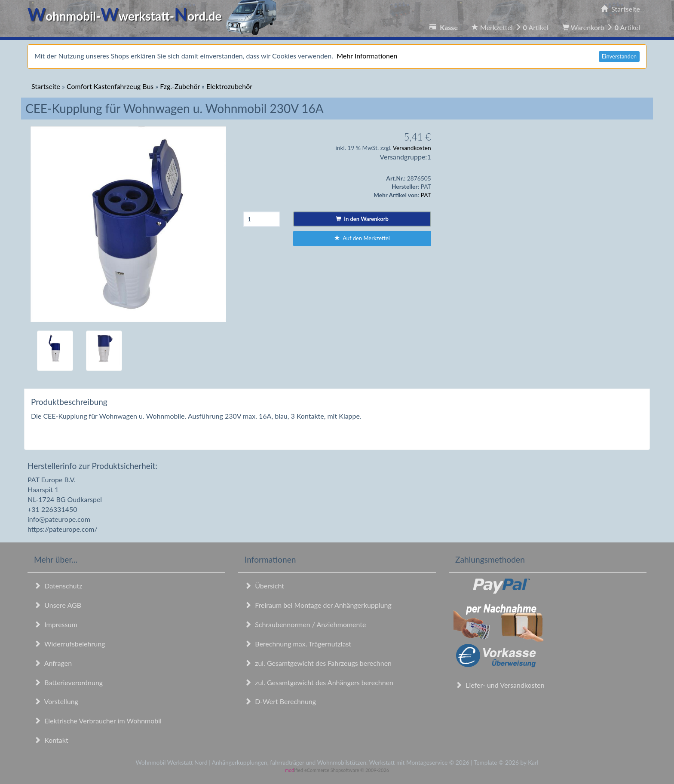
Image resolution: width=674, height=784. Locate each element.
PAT (426, 195)
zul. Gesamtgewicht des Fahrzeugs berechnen (318, 663)
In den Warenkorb (362, 219)
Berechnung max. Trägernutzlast (298, 644)
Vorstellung (56, 701)
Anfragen (53, 663)
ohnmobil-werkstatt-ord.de (155, 16)
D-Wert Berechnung (280, 701)
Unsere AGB (58, 605)
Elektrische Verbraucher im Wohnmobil (98, 721)
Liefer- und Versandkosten (500, 685)
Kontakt (51, 740)
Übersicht (264, 586)
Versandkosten (412, 148)
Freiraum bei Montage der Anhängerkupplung (318, 605)
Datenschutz (58, 586)
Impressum (56, 624)
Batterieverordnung (68, 682)
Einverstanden (619, 56)
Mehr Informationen (367, 56)
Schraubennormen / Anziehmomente (305, 624)
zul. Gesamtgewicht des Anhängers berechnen (319, 682)
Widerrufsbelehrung (69, 644)
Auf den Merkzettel (362, 238)
